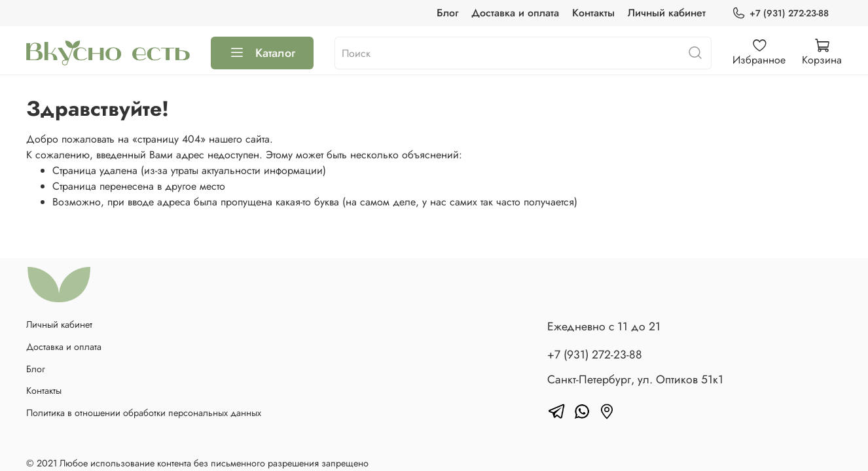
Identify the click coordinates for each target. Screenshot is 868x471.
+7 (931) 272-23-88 (780, 13)
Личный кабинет (667, 13)
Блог (447, 13)
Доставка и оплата (515, 13)
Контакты (593, 13)
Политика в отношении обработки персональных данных (144, 413)
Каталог (262, 53)
